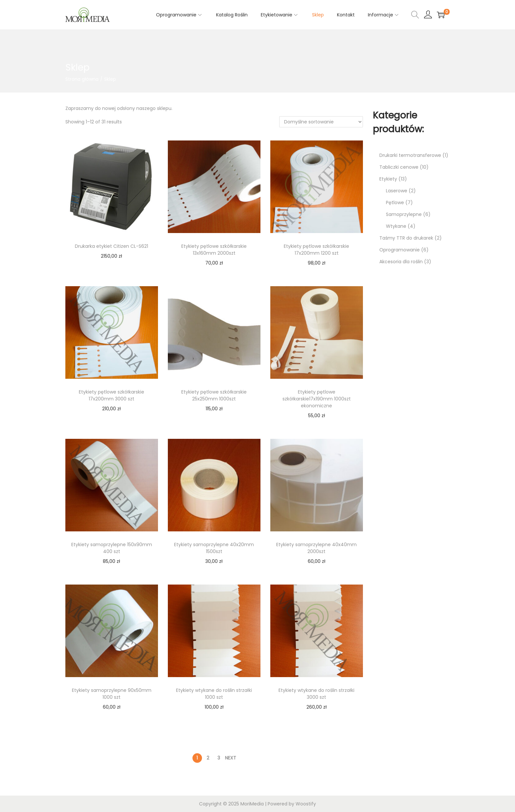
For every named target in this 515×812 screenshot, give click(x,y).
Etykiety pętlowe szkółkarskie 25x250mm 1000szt (214, 395)
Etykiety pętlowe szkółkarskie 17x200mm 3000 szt (112, 395)
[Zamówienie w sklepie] (321, 122)
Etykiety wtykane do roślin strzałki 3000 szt (316, 694)
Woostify (306, 804)
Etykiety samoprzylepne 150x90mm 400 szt (112, 548)
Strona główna (82, 79)
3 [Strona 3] (219, 758)
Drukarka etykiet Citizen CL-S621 (112, 246)
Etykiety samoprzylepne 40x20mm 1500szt (214, 548)
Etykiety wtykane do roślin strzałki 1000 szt (214, 694)
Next (231, 758)
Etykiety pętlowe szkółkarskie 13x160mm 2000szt (214, 250)
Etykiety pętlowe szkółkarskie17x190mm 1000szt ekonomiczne (317, 399)
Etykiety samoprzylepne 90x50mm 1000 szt (112, 694)
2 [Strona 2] (208, 758)
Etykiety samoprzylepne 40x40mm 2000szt (316, 548)
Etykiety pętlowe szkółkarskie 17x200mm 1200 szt (316, 250)
